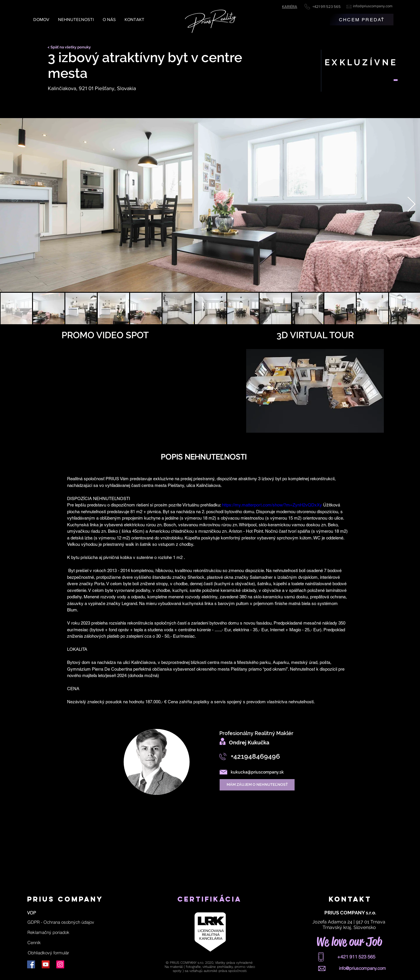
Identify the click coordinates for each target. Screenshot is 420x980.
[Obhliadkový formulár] (49, 953)
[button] (61, 922)
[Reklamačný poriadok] (48, 932)
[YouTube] (46, 964)
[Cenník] (34, 942)
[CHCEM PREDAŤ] (362, 20)
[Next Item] (411, 205)
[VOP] (32, 913)
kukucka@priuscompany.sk (257, 772)
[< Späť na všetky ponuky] (71, 47)
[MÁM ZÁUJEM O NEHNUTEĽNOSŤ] (257, 785)
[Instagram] (60, 964)
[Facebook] (31, 964)
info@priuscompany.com (373, 6)
